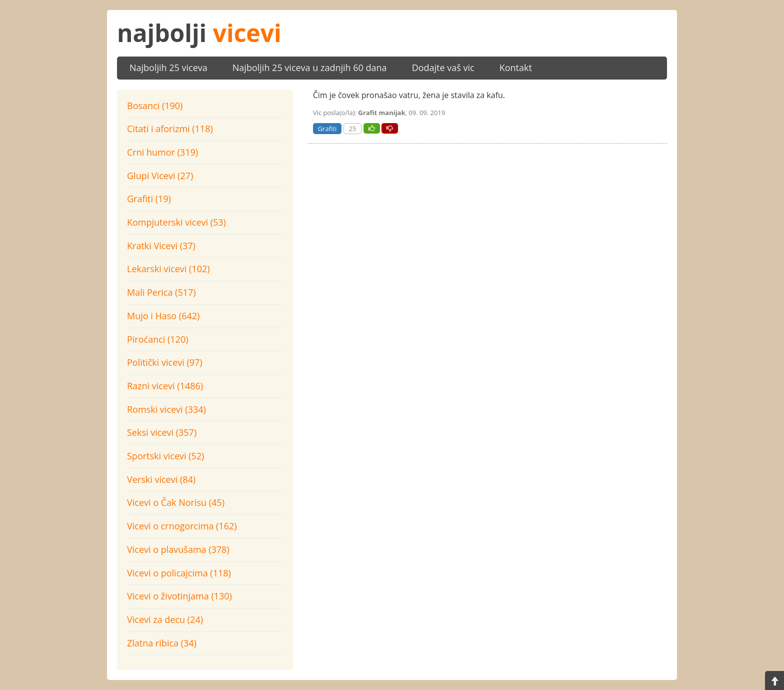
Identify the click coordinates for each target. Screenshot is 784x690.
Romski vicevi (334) (166, 409)
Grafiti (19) (149, 199)
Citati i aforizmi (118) (170, 129)
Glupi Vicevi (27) (160, 176)
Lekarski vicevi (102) (168, 269)
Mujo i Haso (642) (163, 316)
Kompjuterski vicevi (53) (176, 222)
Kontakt (516, 68)
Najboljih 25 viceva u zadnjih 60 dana (310, 68)
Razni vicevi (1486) (165, 386)
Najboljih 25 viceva (168, 68)
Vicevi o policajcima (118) (179, 573)
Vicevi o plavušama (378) (178, 549)
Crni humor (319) (162, 152)
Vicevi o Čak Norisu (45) (176, 502)
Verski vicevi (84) (161, 479)
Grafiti (327, 129)
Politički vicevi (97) (165, 362)
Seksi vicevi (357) (162, 432)
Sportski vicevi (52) (165, 456)
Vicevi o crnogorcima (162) (182, 526)
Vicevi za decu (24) (165, 619)
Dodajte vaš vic (443, 68)
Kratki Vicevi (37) (161, 246)
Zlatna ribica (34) (162, 643)
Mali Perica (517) (161, 292)
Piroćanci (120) (158, 339)
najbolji (199, 33)
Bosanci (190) (155, 106)
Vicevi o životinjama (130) (179, 596)
